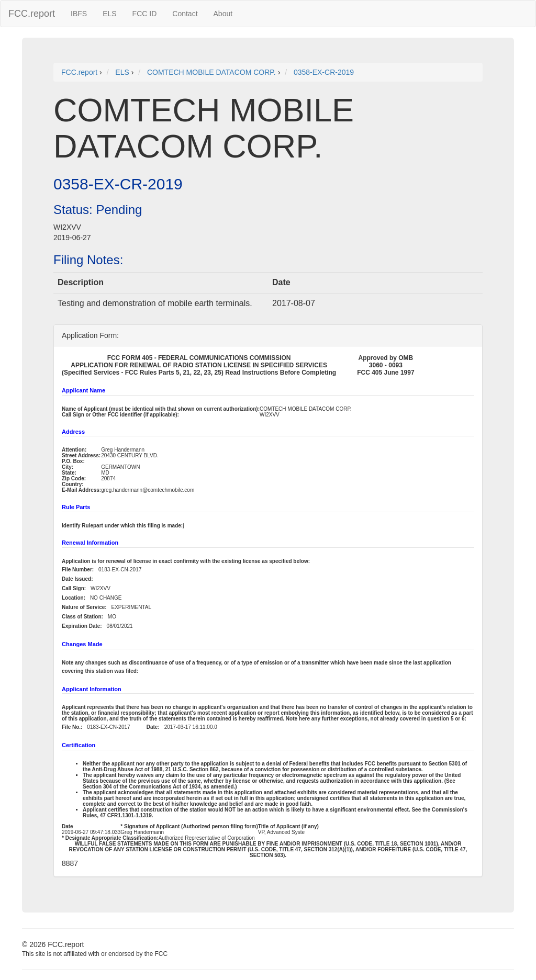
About (223, 14)
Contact (185, 14)
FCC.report (32, 14)
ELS (109, 14)
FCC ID (145, 14)
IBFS (79, 14)
